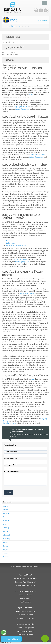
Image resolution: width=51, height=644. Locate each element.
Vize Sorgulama (26, 602)
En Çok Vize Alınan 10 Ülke (25, 591)
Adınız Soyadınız (10, 445)
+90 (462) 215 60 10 (20, 107)
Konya (5, 546)
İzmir (5, 524)
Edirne (5, 531)
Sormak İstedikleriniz (12, 472)
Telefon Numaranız (11, 458)
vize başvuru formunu (27, 293)
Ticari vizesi (10, 241)
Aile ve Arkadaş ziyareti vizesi (16, 245)
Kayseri (6, 550)
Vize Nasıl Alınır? (26, 575)
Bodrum (6, 557)
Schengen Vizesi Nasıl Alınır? (25, 582)
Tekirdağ (6, 528)
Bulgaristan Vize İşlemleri (25, 611)
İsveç (14, 20)
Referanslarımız (26, 598)
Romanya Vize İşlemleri (25, 618)
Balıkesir (6, 513)
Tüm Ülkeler (11, 26)
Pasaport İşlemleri (25, 595)
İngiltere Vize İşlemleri (25, 608)
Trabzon (6, 553)
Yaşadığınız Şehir (10, 465)
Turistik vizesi (11, 243)
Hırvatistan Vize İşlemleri (25, 624)
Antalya (6, 542)
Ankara (6, 510)
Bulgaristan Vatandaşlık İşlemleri (25, 578)
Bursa (5, 517)
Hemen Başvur (13, 639)
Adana (5, 506)
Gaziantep (7, 539)
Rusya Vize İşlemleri (26, 635)
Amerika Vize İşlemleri (25, 628)
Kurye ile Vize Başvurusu (25, 585)
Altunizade (7, 535)
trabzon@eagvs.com (22, 109)
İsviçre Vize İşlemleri (25, 615)
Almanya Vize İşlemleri (25, 631)
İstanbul (6, 521)
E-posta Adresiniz (10, 452)
